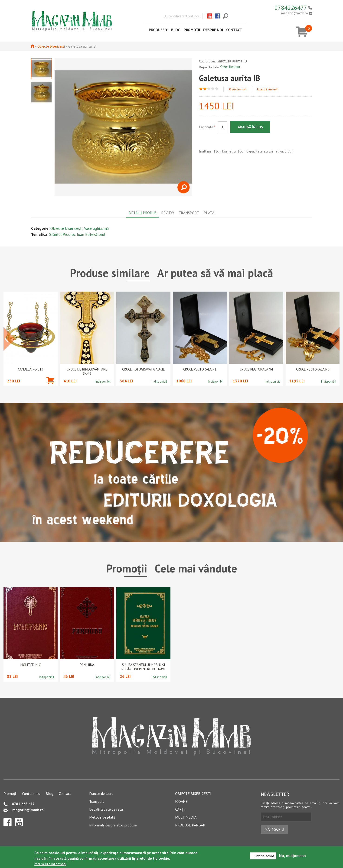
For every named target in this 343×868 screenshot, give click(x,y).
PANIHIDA (87, 665)
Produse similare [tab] (110, 273)
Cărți (180, 809)
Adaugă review (267, 89)
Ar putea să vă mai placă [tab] (215, 273)
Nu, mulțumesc (292, 856)
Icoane (181, 801)
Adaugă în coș (250, 127)
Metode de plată (102, 817)
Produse (157, 30)
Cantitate (207, 127)
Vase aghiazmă (96, 228)
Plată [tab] (209, 213)
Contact (234, 30)
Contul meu (31, 793)
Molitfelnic (31, 665)
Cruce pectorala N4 (256, 369)
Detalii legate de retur (107, 809)
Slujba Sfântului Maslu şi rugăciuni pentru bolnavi (143, 667)
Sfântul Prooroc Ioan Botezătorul (77, 234)
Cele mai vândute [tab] (196, 568)
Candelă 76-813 (31, 369)
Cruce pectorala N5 (313, 369)
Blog (176, 30)
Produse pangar (190, 825)
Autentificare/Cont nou (182, 16)
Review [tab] (168, 213)
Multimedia (186, 817)
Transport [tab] (189, 213)
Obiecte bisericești (51, 46)
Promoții (192, 30)
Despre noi (213, 30)
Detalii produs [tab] (143, 213)
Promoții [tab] (127, 568)
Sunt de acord (263, 856)
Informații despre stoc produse (113, 825)
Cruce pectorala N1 (200, 369)
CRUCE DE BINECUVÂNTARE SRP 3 (87, 371)
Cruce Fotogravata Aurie (144, 369)
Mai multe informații (50, 864)
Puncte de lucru (101, 793)
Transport (97, 801)
